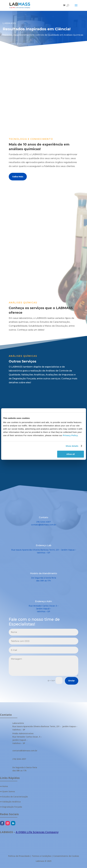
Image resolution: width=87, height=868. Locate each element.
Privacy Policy (70, 435)
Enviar (72, 681)
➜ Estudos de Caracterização (14, 797)
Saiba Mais (18, 177)
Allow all (71, 454)
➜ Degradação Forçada (11, 807)
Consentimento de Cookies (66, 856)
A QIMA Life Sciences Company (37, 832)
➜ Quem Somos (7, 791)
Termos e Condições (41, 856)
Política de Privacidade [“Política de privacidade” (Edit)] (19, 856)
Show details (72, 446)
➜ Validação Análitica (10, 802)
